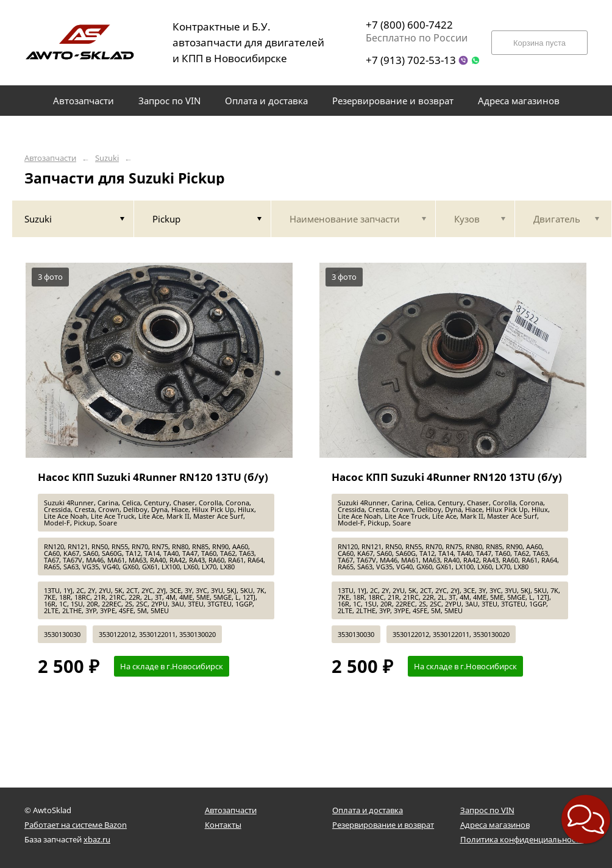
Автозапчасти (50, 158)
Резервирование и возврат (383, 825)
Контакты (223, 825)
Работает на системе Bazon (76, 825)
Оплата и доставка (368, 810)
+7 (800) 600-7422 (409, 25)
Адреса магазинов (495, 825)
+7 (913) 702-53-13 (411, 60)
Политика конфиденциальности (522, 839)
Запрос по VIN (487, 810)
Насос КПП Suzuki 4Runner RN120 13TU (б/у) (153, 477)
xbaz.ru (97, 839)
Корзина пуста (539, 43)
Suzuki (107, 158)
